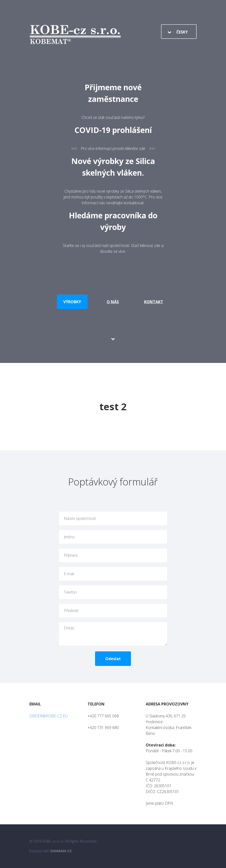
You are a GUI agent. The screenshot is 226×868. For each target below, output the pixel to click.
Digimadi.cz (61, 851)
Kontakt (154, 302)
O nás (113, 302)
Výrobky (72, 302)
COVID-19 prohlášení (113, 130)
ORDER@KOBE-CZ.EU (48, 716)
